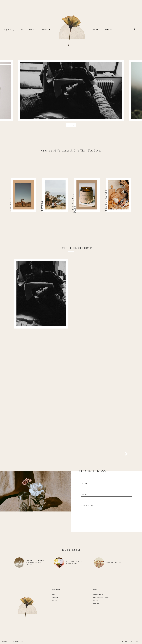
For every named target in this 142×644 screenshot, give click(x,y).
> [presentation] (73, 125)
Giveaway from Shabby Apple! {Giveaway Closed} (36, 563)
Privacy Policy (99, 595)
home (22, 30)
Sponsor (96, 603)
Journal (97, 30)
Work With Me (45, 30)
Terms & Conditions (101, 597)
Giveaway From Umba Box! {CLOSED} (75, 563)
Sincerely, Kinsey (11, 642)
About (54, 595)
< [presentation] (69, 125)
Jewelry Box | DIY (113, 563)
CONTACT (109, 30)
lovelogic (135, 642)
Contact (55, 600)
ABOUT (32, 30)
